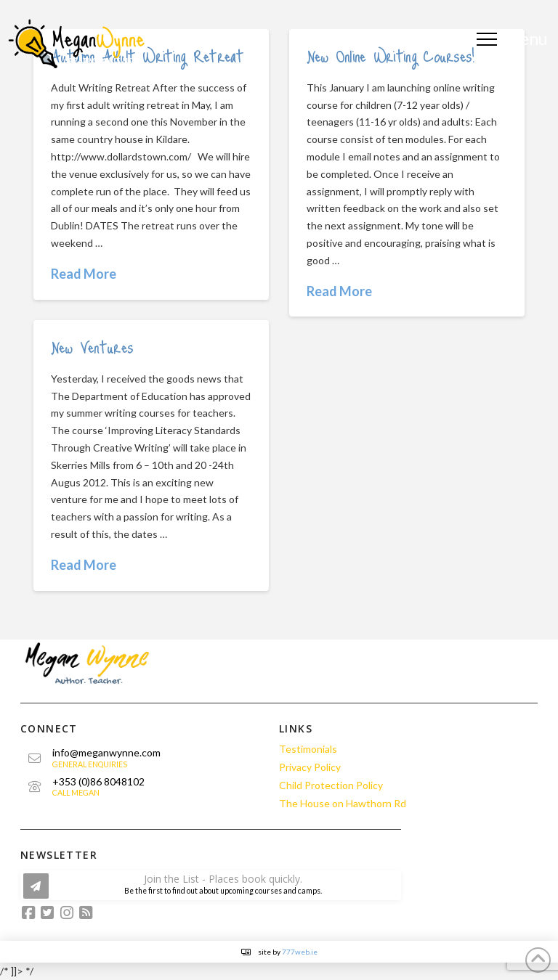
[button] (514, 39)
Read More (84, 274)
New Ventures (92, 346)
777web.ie (300, 952)
